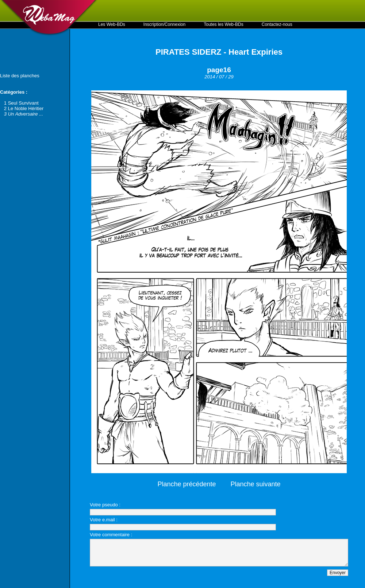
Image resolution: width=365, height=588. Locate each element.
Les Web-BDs (112, 24)
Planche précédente (187, 484)
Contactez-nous (277, 24)
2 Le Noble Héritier (24, 108)
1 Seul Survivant (21, 103)
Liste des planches (20, 76)
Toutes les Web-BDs (224, 24)
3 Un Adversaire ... (24, 114)
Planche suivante (256, 484)
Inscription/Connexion (164, 24)
